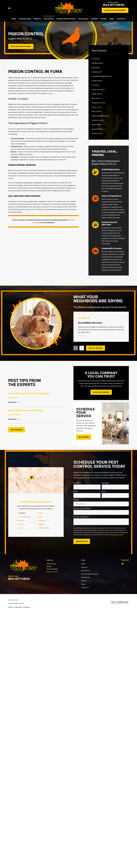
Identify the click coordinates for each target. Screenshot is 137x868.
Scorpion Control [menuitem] (97, 120)
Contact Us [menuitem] (121, 19)
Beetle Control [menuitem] (97, 72)
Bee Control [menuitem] (96, 68)
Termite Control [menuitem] (97, 133)
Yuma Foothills (44, 528)
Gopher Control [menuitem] (97, 94)
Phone (76, 491)
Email (103, 491)
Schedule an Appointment (115, 10)
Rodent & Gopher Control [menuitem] (100, 116)
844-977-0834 (114, 5)
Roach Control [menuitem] (97, 111)
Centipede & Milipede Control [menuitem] (102, 76)
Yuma (21, 528)
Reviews (84, 581)
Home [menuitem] (14, 19)
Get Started (84, 437)
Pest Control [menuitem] (49, 19)
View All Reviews (96, 348)
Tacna (21, 524)
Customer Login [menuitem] (25, 19)
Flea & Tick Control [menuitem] (98, 90)
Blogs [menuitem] (112, 19)
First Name (77, 483)
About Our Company (101, 392)
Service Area (85, 577)
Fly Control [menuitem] (95, 85)
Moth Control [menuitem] (96, 98)
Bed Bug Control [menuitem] (97, 63)
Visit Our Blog (17, 430)
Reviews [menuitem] (104, 19)
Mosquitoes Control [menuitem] (98, 103)
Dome (41, 513)
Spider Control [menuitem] (97, 125)
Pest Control (85, 571)
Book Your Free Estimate (21, 46)
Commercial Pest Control (90, 574)
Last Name (105, 483)
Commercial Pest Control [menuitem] (66, 19)
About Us (84, 567)
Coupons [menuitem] (94, 19)
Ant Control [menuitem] (96, 59)
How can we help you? (81, 517)
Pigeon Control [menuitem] (97, 107)
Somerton (42, 521)
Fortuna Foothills (25, 517)
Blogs (83, 584)
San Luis (22, 521)
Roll (40, 517)
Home (83, 564)
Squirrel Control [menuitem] (97, 129)
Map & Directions (52, 572)
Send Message (82, 541)
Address (76, 500)
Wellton (42, 524)
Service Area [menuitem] (83, 19)
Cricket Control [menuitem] (97, 81)
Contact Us (85, 588)
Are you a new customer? (82, 508)
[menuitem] (11, 607)
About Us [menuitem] (37, 19)
